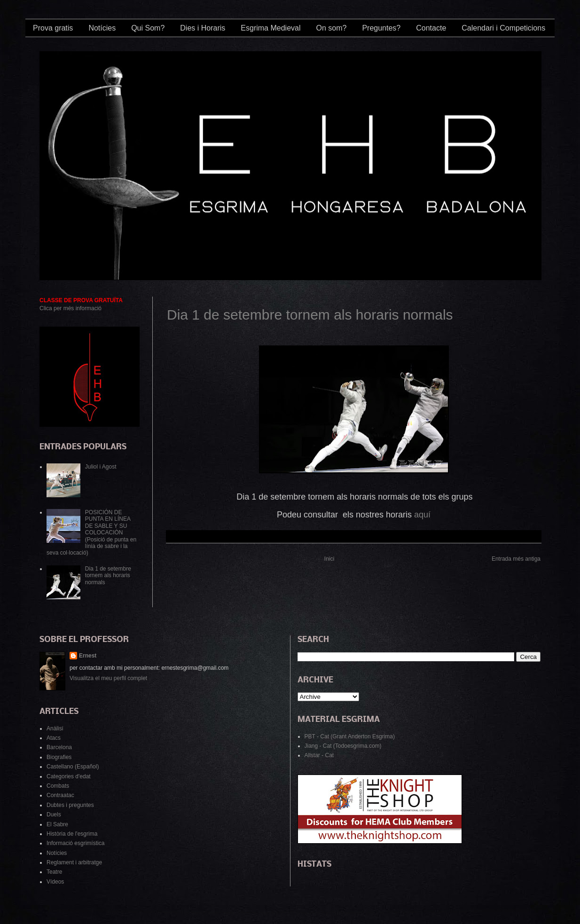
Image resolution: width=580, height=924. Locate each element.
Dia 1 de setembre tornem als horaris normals (310, 315)
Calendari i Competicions (503, 28)
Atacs (54, 738)
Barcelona (59, 747)
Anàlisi (55, 728)
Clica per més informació (71, 308)
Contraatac (60, 795)
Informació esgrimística (75, 843)
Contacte (431, 28)
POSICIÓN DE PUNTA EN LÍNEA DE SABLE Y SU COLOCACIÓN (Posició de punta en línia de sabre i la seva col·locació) (91, 532)
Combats (58, 786)
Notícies (102, 28)
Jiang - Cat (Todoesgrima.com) (343, 746)
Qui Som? (148, 28)
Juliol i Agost (101, 467)
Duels (54, 814)
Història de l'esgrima (72, 834)
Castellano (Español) (73, 767)
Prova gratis (53, 28)
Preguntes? (381, 28)
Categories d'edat (69, 776)
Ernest (88, 656)
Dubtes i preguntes (70, 805)
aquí (422, 515)
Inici (329, 559)
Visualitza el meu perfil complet (108, 678)
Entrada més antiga (516, 559)
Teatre (54, 872)
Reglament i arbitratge (74, 862)
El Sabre (57, 824)
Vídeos (55, 882)
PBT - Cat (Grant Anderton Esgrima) (350, 736)
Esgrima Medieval (270, 28)
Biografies (59, 757)
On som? (331, 28)
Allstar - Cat (319, 755)
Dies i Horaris (203, 28)
